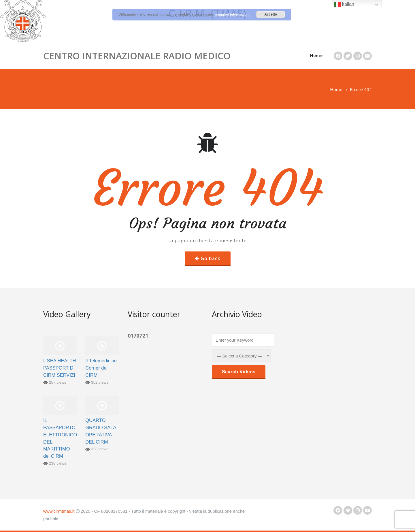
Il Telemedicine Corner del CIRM (101, 368)
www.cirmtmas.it (59, 511)
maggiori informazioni (232, 14)
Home (316, 55)
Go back (211, 258)
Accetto (271, 14)
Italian (344, 5)
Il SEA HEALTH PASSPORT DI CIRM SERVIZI (60, 368)
